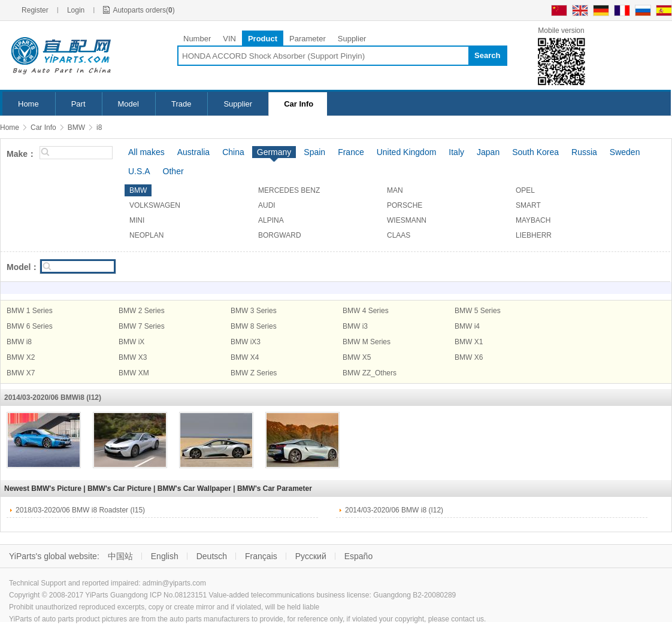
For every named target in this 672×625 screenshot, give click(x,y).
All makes (146, 152)
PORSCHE (405, 205)
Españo (358, 556)
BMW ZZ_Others (370, 373)
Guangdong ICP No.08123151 (158, 595)
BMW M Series (367, 342)
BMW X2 (21, 357)
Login (76, 10)
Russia (584, 152)
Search (487, 55)
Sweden (625, 152)
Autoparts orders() (143, 10)
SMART (528, 205)
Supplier (352, 39)
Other (173, 171)
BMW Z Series (254, 373)
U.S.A (139, 171)
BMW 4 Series (366, 311)
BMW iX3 (246, 342)
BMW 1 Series (30, 311)
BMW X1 (469, 342)
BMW (76, 128)
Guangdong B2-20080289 (414, 595)
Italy (456, 152)
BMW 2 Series (142, 311)
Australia (193, 152)
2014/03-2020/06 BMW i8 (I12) (394, 510)
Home (28, 104)
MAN (395, 190)
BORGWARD (280, 235)
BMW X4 (245, 357)
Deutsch (212, 556)
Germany (274, 152)
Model (128, 104)
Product (263, 39)
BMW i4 (467, 326)
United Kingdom (407, 152)
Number (197, 39)
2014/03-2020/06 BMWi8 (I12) (53, 398)
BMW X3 (133, 357)
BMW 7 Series (142, 326)
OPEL (525, 190)
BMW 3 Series (254, 311)
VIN (229, 39)
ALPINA (271, 220)
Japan (488, 152)
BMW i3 (355, 326)
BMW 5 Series (478, 311)
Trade (181, 104)
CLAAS (399, 235)
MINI (137, 220)
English (165, 556)
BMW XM (134, 373)
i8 (99, 128)
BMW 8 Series (254, 326)
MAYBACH (533, 220)
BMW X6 (469, 357)
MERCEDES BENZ (289, 190)
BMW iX (131, 342)
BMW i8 (19, 342)
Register (35, 10)
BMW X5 (357, 357)
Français (261, 556)
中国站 (120, 556)
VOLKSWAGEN (155, 205)
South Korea (535, 152)
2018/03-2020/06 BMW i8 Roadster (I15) (80, 510)
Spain (314, 152)
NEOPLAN (146, 235)
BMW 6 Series (30, 326)
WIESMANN (407, 220)
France (351, 152)
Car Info (299, 104)
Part (78, 104)
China (233, 152)
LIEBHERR (534, 235)
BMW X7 (21, 373)
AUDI (267, 205)
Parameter (308, 39)
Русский (311, 556)
